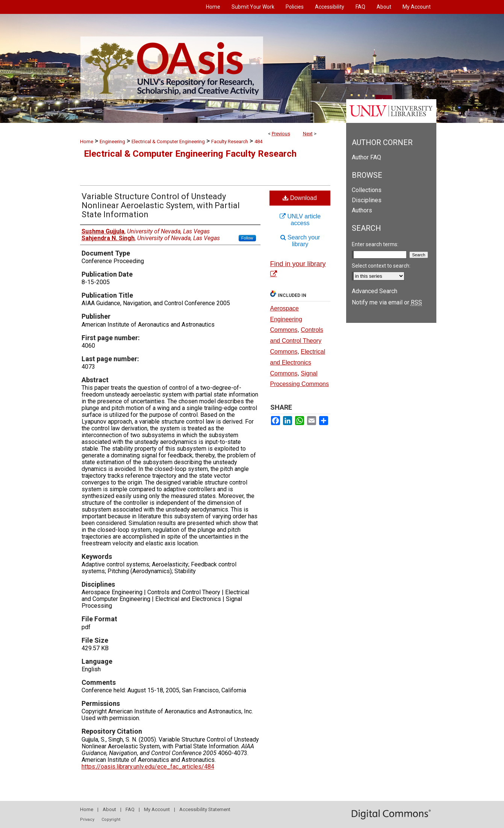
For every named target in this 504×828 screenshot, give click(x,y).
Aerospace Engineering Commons (286, 319)
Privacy (87, 820)
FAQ (130, 809)
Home (87, 142)
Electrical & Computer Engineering (168, 142)
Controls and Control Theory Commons (297, 341)
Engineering (112, 142)
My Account (157, 809)
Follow (247, 238)
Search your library (300, 241)
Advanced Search (375, 291)
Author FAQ (366, 157)
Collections (367, 190)
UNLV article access (300, 220)
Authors (362, 210)
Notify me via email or (387, 302)
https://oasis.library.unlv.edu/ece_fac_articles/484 (148, 767)
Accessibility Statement (205, 809)
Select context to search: (381, 266)
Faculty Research (230, 142)
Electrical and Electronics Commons (298, 363)
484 (258, 142)
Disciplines (367, 200)
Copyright (111, 820)
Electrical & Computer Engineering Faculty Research (190, 154)
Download (300, 198)
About (109, 809)
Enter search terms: (375, 244)
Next (308, 134)
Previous (281, 134)
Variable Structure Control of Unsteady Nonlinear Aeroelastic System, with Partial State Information (161, 205)
